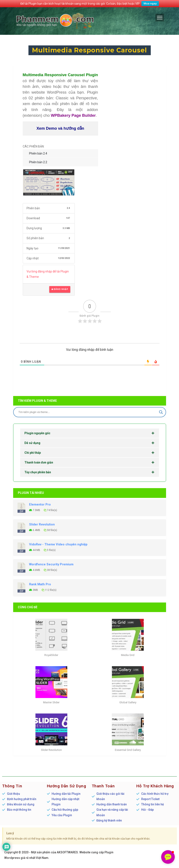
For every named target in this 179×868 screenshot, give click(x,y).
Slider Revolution (42, 524)
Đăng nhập (60, 289)
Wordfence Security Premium (51, 564)
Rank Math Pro (40, 584)
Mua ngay (150, 4)
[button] (168, 857)
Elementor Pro (40, 504)
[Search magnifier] (161, 412)
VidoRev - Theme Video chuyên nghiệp (58, 544)
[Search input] (88, 412)
